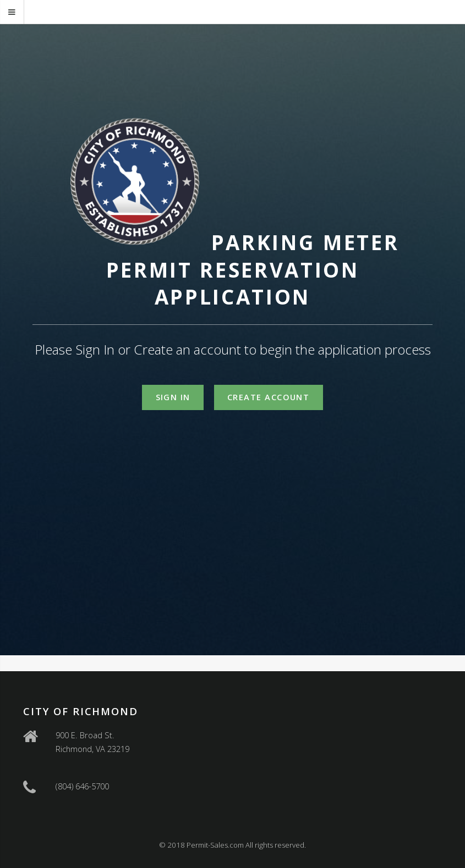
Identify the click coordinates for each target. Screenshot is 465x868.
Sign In (173, 397)
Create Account (269, 397)
